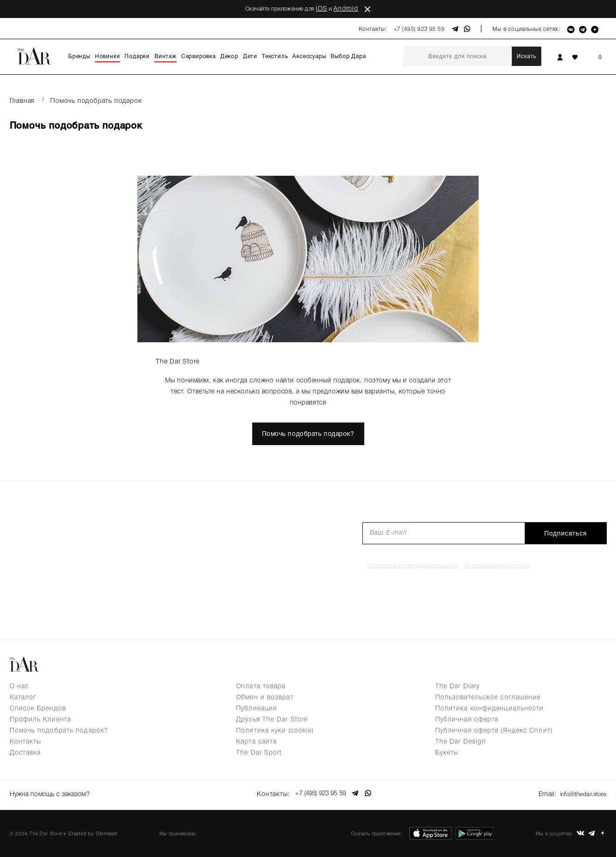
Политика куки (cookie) (275, 731)
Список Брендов (38, 709)
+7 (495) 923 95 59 (419, 29)
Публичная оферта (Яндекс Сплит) (494, 731)
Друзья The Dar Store (272, 720)
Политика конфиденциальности (490, 709)
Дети (250, 57)
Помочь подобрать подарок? (308, 434)
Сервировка (198, 57)
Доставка (25, 753)
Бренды (79, 57)
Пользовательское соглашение (488, 698)
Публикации (257, 709)
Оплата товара (261, 687)
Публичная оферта (467, 720)
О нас (19, 687)
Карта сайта (256, 742)
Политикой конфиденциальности (413, 566)
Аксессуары (309, 57)
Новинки (108, 57)
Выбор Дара (348, 57)
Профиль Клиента (41, 720)
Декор (229, 57)
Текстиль (275, 57)
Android (346, 9)
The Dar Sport (259, 753)
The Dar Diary (457, 687)
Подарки (137, 57)
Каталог (23, 698)
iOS (321, 9)
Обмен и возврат (265, 698)
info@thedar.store (582, 794)
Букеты (447, 753)
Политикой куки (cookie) (498, 566)
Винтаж (166, 57)
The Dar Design (461, 742)
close (367, 9)
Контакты (26, 742)
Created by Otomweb (93, 832)
